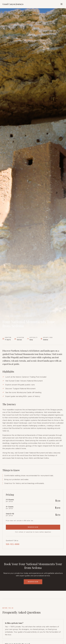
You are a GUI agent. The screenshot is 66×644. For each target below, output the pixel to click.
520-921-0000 (13, 544)
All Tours (39, 316)
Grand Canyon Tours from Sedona (17, 316)
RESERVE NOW (33, 527)
